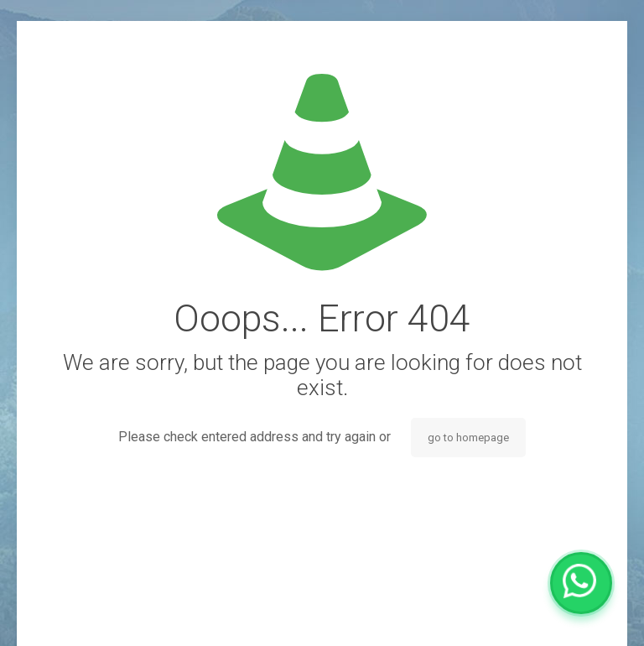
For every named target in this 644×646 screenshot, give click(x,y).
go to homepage (468, 438)
